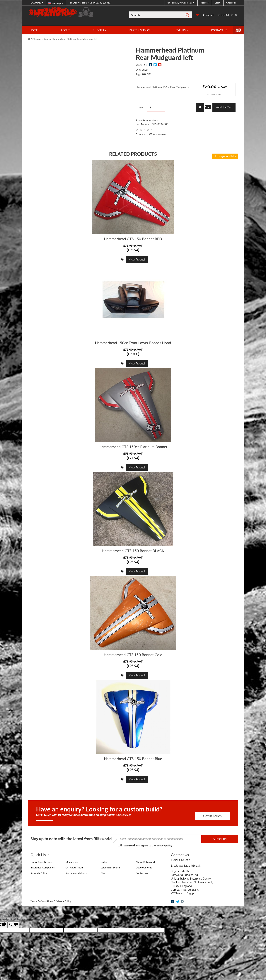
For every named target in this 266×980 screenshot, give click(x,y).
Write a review (157, 134)
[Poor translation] (13, 925)
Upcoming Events (111, 867)
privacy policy (164, 845)
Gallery (105, 862)
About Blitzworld (145, 862)
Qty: (141, 108)
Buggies (98, 30)
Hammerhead (151, 120)
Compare (209, 15)
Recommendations (76, 873)
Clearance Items (41, 39)
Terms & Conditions (42, 901)
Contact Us (219, 30)
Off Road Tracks (75, 867)
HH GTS (147, 74)
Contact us (142, 873)
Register (204, 3)
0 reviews (141, 134)
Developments (144, 867)
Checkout (231, 3)
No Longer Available (225, 156)
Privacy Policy (63, 901)
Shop (104, 873)
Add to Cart (224, 107)
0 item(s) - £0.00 (228, 15)
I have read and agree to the (145, 845)
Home (34, 30)
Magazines (72, 862)
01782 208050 (89, 3)
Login (217, 3)
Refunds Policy (39, 873)
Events (181, 30)
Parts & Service (140, 30)
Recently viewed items (180, 3)
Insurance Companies (43, 867)
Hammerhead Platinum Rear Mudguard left (75, 39)
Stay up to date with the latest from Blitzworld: (72, 839)
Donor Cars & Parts (41, 862)
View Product (137, 260)
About (65, 30)
